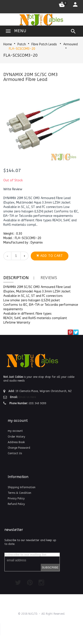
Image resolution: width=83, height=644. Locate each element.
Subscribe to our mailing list (25, 555)
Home (8, 44)
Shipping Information (22, 487)
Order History (16, 437)
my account (15, 431)
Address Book (16, 442)
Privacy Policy (16, 498)
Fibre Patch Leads (45, 44)
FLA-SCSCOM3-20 (22, 49)
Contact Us (15, 453)
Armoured (70, 44)
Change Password (19, 448)
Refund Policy (16, 504)
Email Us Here (27, 397)
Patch (22, 44)
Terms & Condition (19, 493)
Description (16, 278)
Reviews (49, 278)
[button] (13, 189)
